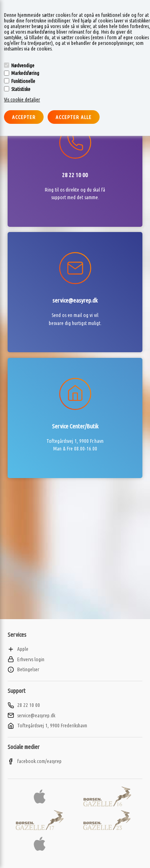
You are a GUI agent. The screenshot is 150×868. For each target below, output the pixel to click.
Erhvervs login (26, 659)
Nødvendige (23, 65)
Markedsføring (25, 73)
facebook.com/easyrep (35, 761)
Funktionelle (23, 81)
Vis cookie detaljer (22, 99)
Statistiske (21, 89)
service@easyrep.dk (31, 715)
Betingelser (23, 669)
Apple (18, 649)
